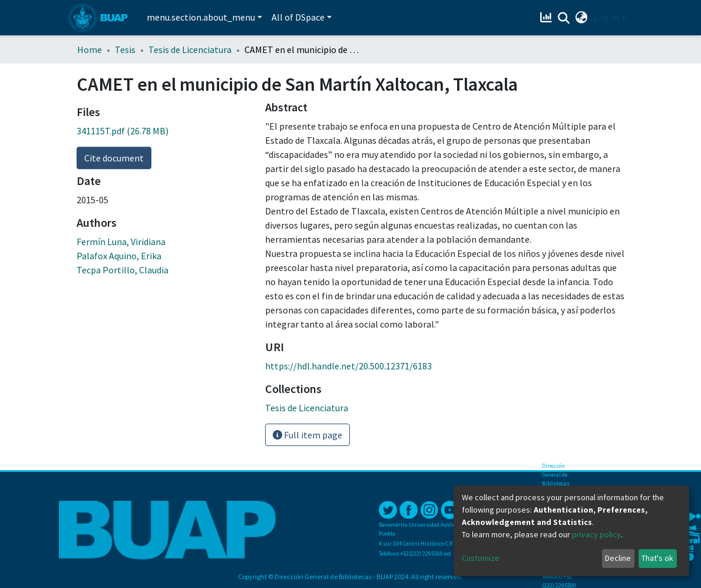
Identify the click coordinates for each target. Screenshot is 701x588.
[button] (582, 18)
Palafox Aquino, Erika (119, 256)
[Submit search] (564, 18)
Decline (618, 558)
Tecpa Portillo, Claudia (123, 270)
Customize (481, 558)
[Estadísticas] (548, 18)
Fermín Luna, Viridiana (121, 242)
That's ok (657, 558)
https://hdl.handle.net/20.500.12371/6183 (348, 366)
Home (90, 49)
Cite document (114, 158)
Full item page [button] (307, 435)
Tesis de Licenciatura (190, 49)
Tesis (125, 49)
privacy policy (596, 534)
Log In (606, 18)
